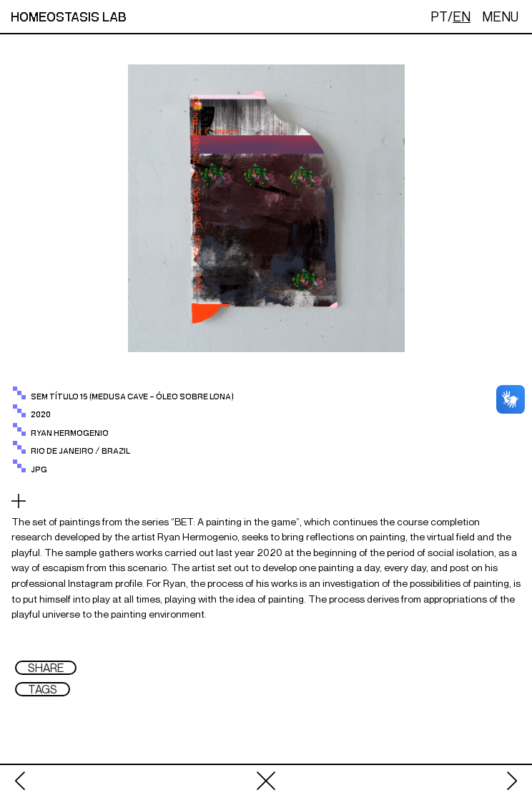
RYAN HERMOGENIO (70, 433)
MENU (500, 16)
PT (439, 16)
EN (462, 16)
